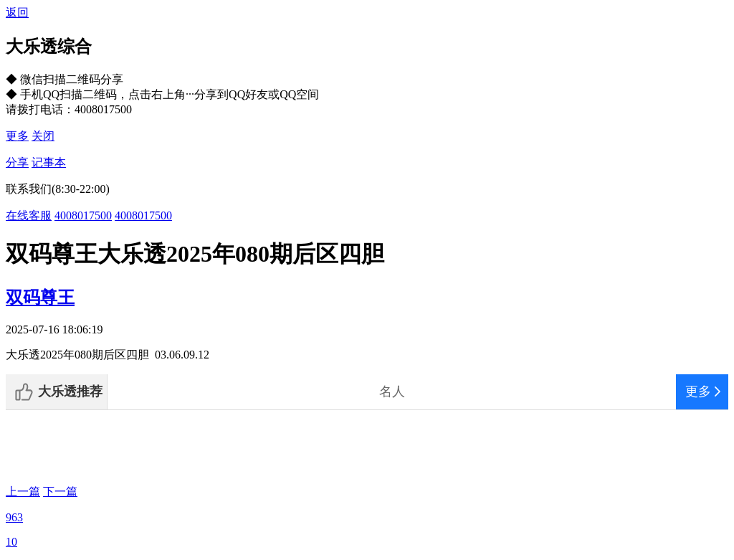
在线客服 (29, 215)
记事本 (49, 162)
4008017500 (83, 215)
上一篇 (23, 492)
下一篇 (60, 492)
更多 (17, 136)
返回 (17, 13)
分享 (17, 162)
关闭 (43, 136)
